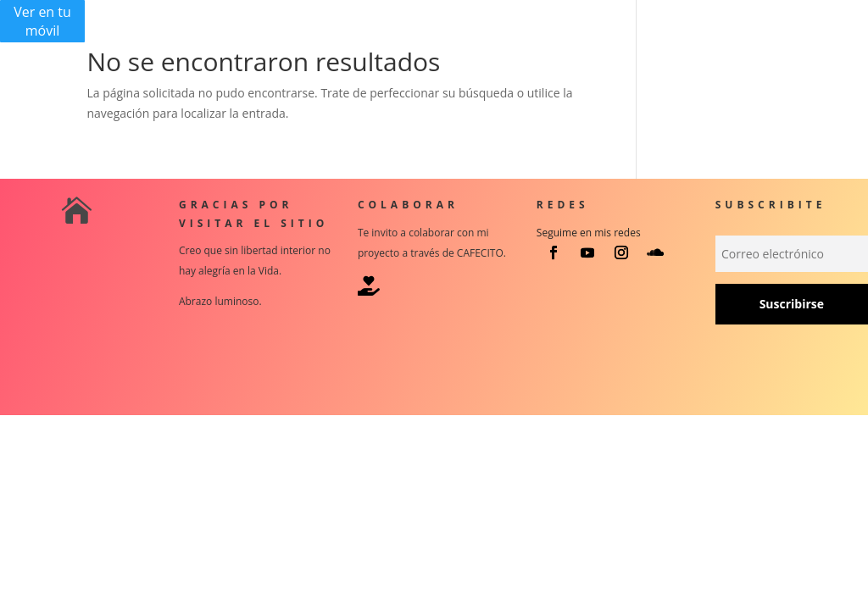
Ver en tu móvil (42, 21)
